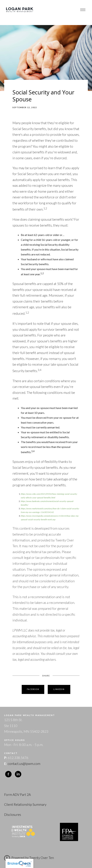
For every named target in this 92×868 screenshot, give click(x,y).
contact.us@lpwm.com (24, 764)
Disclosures (13, 815)
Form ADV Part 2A (17, 795)
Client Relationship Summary (25, 804)
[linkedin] (18, 774)
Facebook (33, 689)
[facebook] (8, 774)
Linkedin (59, 689)
